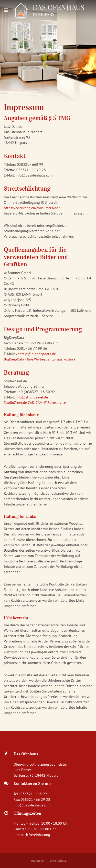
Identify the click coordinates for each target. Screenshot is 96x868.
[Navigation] (6, 10)
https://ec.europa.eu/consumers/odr (32, 208)
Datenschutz (58, 860)
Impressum (38, 860)
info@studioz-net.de (32, 397)
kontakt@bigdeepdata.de (36, 354)
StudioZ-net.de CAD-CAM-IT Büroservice (35, 403)
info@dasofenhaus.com (32, 805)
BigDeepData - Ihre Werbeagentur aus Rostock (40, 359)
